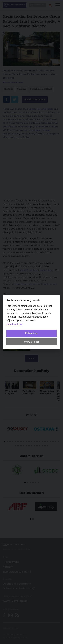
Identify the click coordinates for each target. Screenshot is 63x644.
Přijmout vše (31, 333)
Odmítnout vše (14, 324)
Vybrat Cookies (32, 342)
